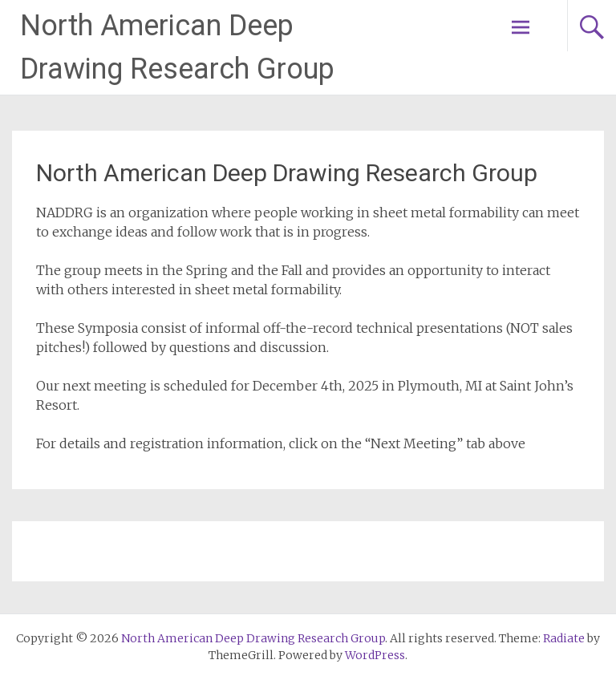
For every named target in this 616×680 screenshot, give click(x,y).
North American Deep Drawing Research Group (287, 173)
